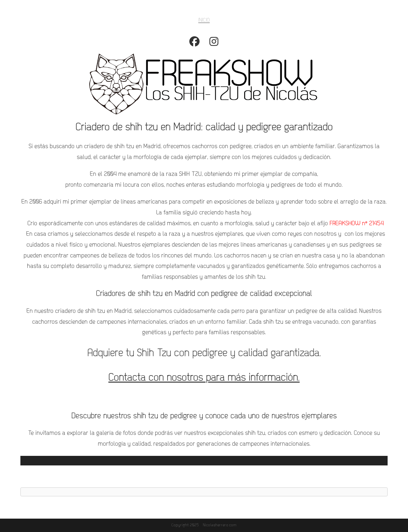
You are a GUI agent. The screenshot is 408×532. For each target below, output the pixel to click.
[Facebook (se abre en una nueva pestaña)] (195, 44)
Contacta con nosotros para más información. (204, 378)
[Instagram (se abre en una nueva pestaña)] (214, 44)
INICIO (204, 20)
